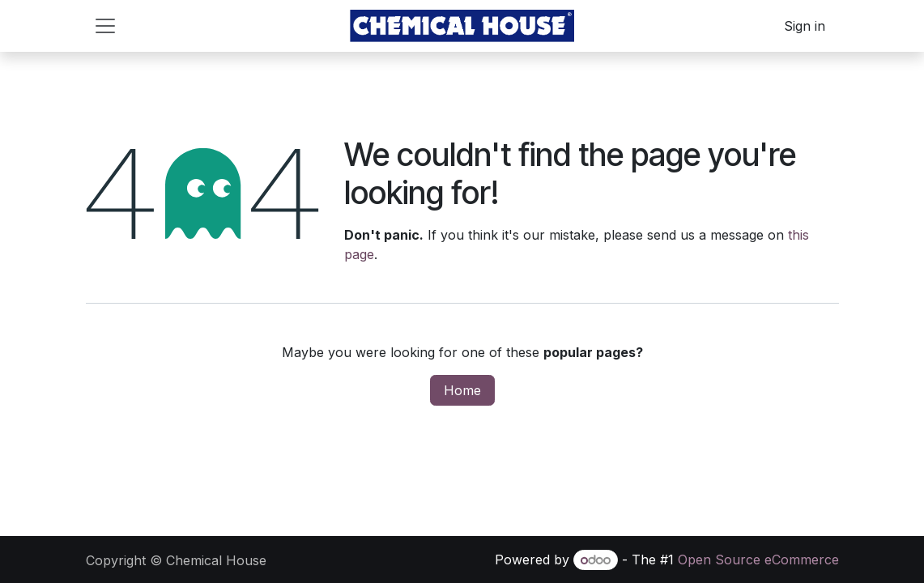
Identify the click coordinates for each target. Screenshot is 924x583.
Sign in (805, 26)
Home (462, 390)
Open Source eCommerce (758, 560)
